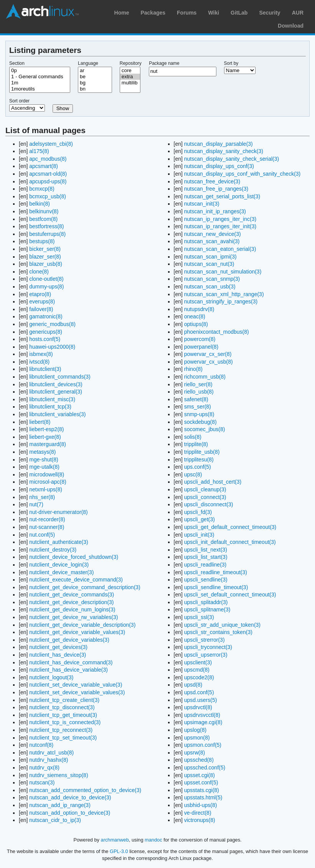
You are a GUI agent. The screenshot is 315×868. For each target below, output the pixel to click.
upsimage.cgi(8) (203, 722)
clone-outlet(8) (46, 279)
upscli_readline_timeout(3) (216, 572)
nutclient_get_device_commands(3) (72, 595)
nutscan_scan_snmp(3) (212, 279)
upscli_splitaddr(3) (206, 602)
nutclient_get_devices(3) (58, 647)
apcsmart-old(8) (48, 174)
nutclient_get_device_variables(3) (69, 640)
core (130, 71)
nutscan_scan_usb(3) (210, 287)
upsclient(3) (198, 662)
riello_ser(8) (198, 384)
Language (88, 63)
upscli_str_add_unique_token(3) (222, 625)
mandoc (153, 840)
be (95, 77)
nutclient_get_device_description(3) (71, 602)
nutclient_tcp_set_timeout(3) (63, 738)
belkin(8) (40, 204)
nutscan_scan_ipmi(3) (210, 257)
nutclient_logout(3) (51, 677)
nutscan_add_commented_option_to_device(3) (85, 790)
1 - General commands (40, 77)
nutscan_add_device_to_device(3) (70, 797)
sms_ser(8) (198, 407)
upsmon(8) (197, 738)
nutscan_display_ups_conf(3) (219, 166)
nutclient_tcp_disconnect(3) (62, 707)
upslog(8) (195, 730)
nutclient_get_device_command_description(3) (85, 587)
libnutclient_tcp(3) (50, 407)
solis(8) (193, 437)
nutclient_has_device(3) (58, 655)
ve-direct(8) (198, 813)
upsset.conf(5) (201, 782)
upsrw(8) (195, 753)
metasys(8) (42, 452)
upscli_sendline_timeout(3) (216, 587)
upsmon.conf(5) (203, 745)
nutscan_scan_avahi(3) (212, 241)
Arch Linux (42, 12)
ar (95, 71)
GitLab (239, 13)
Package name (164, 63)
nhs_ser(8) (42, 497)
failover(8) (41, 309)
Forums (187, 13)
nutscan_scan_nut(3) (209, 264)
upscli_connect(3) (205, 497)
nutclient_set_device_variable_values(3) (77, 692)
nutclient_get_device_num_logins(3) (72, 609)
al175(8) (39, 151)
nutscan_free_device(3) (212, 181)
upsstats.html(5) (203, 797)
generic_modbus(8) (52, 324)
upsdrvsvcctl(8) (202, 715)
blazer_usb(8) (46, 264)
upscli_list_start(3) (206, 557)
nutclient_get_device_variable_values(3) (77, 632)
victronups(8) (200, 820)
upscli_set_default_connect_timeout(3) (230, 595)
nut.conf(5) (42, 535)
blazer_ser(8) (45, 257)
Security (270, 13)
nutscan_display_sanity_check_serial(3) (232, 159)
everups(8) (42, 301)
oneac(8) (195, 316)
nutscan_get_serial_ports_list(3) (222, 196)
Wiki (214, 13)
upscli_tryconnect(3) (208, 647)
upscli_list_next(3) (206, 550)
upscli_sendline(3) (206, 580)
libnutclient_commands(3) (60, 377)
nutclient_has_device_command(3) (71, 662)
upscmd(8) (197, 670)
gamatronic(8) (46, 316)
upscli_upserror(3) (206, 655)
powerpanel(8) (201, 347)
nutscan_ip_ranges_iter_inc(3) (220, 219)
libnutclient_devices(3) (56, 384)
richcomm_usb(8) (205, 377)
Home (122, 13)
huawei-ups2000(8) (52, 347)
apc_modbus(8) (48, 159)
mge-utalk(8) (44, 467)
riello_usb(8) (199, 392)
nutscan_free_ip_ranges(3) (216, 189)
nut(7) (36, 504)
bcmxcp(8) (42, 189)
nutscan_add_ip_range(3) (60, 805)
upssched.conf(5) (205, 768)
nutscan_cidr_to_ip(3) (55, 820)
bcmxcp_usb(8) (48, 196)
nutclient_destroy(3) (53, 550)
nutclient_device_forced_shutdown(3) (74, 557)
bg (95, 83)
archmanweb (115, 840)
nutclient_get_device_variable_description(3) (82, 625)
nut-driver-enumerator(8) (59, 512)
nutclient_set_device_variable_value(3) (76, 685)
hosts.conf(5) (45, 339)
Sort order (19, 101)
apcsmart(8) (44, 166)
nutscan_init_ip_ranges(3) (215, 211)
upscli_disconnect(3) (209, 504)
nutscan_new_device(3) (213, 234)
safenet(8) (196, 399)
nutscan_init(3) (202, 204)
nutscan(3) (42, 782)
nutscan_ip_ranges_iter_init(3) (220, 226)
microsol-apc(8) (48, 482)
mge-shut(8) (44, 460)
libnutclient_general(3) (56, 392)
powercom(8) (200, 339)
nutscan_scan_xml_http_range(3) (224, 294)
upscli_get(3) (200, 519)
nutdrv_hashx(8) (49, 760)
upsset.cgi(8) (200, 775)
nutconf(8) (41, 745)
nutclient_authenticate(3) (59, 542)
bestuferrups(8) (47, 234)
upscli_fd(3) (198, 512)
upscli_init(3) (199, 535)
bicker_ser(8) (45, 249)
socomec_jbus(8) (205, 429)
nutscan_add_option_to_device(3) (70, 813)
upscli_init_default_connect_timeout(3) (230, 542)
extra (130, 77)
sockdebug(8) (200, 422)
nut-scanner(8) (47, 527)
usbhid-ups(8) (201, 805)
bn (95, 89)
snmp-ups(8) (199, 414)
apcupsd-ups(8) (48, 181)
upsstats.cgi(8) (202, 790)
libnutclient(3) (45, 369)
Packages (153, 13)
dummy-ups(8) (46, 287)
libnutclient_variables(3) (57, 414)
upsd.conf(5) (199, 692)
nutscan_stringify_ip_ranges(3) (221, 301)
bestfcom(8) (43, 219)
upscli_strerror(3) (205, 640)
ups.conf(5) (198, 467)
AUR (298, 13)
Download (291, 26)
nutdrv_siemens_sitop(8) (59, 775)
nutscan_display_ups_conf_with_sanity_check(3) (242, 174)
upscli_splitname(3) (207, 609)
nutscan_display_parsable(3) (219, 144)
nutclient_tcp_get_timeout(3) (63, 715)
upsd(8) (193, 685)
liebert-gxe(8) (45, 437)
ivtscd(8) (39, 362)
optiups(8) (196, 324)
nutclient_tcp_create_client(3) (64, 700)
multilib (130, 83)
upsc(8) (193, 474)
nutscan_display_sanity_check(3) (224, 151)
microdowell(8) (47, 474)
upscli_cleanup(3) (205, 489)
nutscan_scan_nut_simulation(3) (223, 272)
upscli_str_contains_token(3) (218, 632)
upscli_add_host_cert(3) (213, 482)
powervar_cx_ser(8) (208, 354)
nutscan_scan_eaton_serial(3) (220, 249)
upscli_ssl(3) (199, 617)
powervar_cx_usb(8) (209, 362)
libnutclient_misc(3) (52, 399)
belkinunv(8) (44, 211)
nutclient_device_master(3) (61, 572)
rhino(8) (193, 369)
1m (40, 83)
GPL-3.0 (119, 851)
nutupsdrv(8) (199, 309)
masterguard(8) (48, 444)
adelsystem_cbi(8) (51, 144)
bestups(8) (42, 241)
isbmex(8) (41, 354)
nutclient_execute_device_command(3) (76, 580)
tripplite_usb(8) (202, 452)
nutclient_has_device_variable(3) (68, 670)
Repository (131, 63)
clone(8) (39, 272)
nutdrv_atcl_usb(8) (51, 753)
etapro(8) (40, 294)
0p (40, 71)
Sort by (231, 63)
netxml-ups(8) (46, 489)
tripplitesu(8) (199, 460)
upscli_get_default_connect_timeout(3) (230, 527)
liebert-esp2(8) (46, 429)
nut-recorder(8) (47, 519)
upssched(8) (199, 760)
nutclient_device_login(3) (59, 565)
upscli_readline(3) (205, 565)
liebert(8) (40, 422)
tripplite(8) (196, 444)
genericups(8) (46, 332)
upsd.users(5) (201, 700)
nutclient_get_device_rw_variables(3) (73, 617)
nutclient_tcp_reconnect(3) (61, 730)
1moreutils (40, 89)
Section (17, 63)
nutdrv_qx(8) (44, 768)
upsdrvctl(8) (198, 707)
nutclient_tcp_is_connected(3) (65, 722)
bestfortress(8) (46, 226)
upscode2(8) (199, 677)
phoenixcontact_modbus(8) (217, 332)
